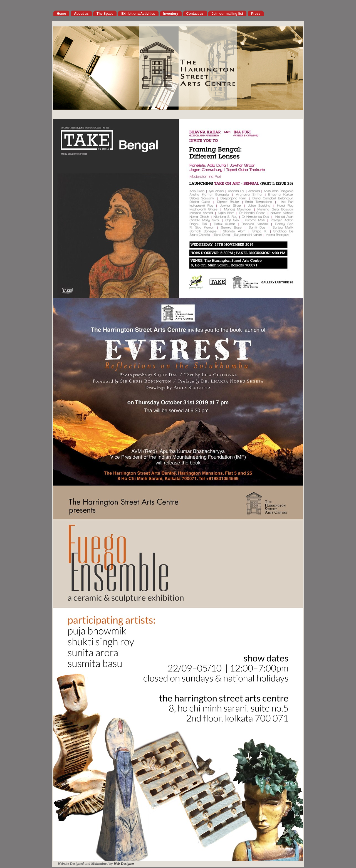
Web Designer (124, 863)
